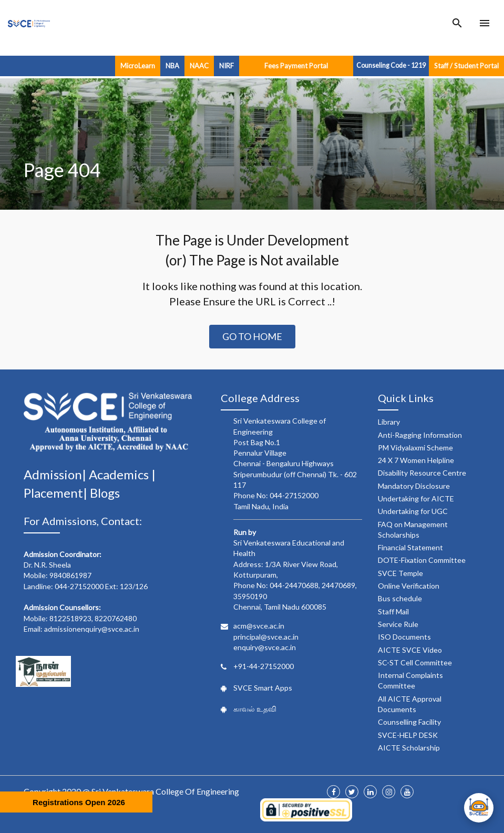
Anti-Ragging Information (420, 435)
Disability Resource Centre (422, 473)
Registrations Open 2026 (79, 802)
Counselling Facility (409, 722)
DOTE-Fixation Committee (422, 560)
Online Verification (409, 586)
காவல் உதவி (255, 709)
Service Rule (398, 624)
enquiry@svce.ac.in (265, 647)
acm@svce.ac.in (259, 626)
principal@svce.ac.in (266, 637)
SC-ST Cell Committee (415, 662)
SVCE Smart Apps (263, 688)
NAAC (199, 66)
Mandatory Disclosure (414, 486)
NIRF (227, 66)
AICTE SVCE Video (410, 650)
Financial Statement (410, 547)
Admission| (56, 474)
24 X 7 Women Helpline (416, 460)
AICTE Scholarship (409, 748)
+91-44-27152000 (264, 666)
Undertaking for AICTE (416, 498)
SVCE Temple (400, 573)
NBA (172, 66)
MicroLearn (138, 66)
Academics (120, 474)
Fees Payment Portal (296, 66)
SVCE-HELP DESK (408, 735)
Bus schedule (400, 598)
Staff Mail (393, 611)
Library (389, 422)
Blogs (105, 493)
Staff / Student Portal (466, 66)
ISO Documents (404, 637)
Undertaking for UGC (413, 511)
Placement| (57, 493)
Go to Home (252, 336)
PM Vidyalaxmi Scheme (415, 448)
